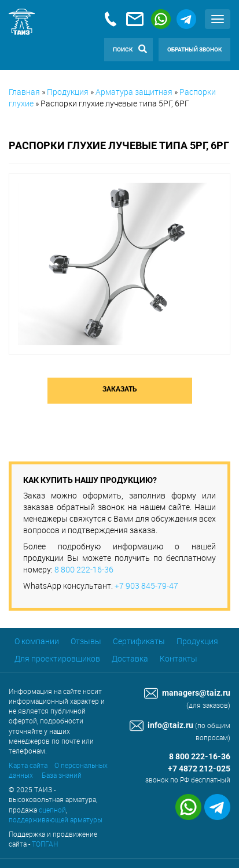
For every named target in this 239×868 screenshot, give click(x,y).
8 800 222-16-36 (84, 569)
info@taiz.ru (161, 725)
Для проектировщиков (57, 658)
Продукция (68, 92)
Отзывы (86, 641)
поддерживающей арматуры (56, 819)
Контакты (179, 658)
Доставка (130, 658)
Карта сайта (28, 765)
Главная (24, 92)
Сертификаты (139, 641)
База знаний (62, 775)
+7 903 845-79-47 (146, 586)
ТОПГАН (45, 844)
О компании (37, 641)
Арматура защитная (134, 92)
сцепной (52, 810)
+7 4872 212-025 (199, 769)
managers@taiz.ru (187, 693)
